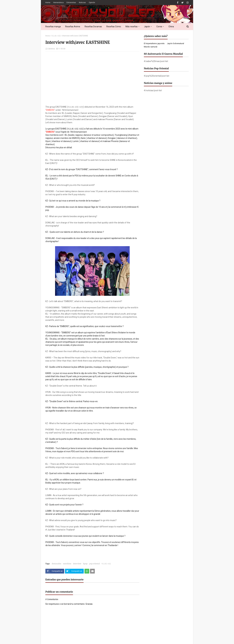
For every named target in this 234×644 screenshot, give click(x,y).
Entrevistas (71, 3)
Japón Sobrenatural (176, 43)
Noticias (82, 3)
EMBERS (50, 110)
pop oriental (94, 564)
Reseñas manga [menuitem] (53, 27)
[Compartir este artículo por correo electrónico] (92, 571)
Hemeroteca (58, 3)
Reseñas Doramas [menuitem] (93, 27)
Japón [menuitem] (147, 27)
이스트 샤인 (56, 36)
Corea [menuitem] (159, 27)
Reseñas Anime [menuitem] (73, 27)
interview (77, 564)
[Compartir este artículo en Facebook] (55, 571)
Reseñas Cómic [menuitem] (114, 27)
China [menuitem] (171, 27)
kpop (85, 564)
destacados (57, 564)
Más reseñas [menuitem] (132, 27)
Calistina (51, 49)
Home (48, 3)
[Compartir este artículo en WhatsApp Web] (87, 571)
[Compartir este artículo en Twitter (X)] (74, 571)
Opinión (92, 3)
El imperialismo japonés (154, 43)
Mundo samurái (151, 47)
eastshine (67, 564)
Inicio (48, 36)
